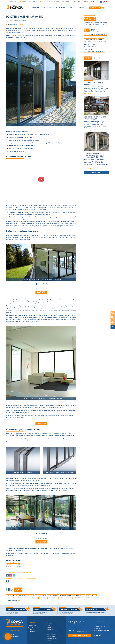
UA (94, 2)
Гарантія (86, 2)
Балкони (49, 627)
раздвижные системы (65, 598)
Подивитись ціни (95, 8)
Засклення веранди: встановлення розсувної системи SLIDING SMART (94, 155)
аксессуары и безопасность (99, 35)
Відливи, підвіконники (52, 633)
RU (97, 2)
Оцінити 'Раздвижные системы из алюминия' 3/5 (13, 564)
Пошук (107, 8)
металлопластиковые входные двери (94, 52)
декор (88, 596)
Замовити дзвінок (18, 610)
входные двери (11, 596)
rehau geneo (43, 598)
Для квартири (35, 8)
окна (20, 598)
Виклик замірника (45, 610)
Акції (71, 8)
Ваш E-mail (71, 631)
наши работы (97, 598)
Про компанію (12, 2)
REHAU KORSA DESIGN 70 (91, 47)
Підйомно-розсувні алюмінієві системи (96, 23)
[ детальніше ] (87, 94)
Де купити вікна (81, 8)
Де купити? (97, 610)
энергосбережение (79, 598)
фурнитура (27, 598)
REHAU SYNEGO (22, 596)
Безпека (49, 640)
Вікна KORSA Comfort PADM (54, 622)
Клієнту (31, 624)
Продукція (33, 622)
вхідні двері (96, 44)
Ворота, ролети (51, 629)
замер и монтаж (12, 598)
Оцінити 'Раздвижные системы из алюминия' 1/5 (8, 564)
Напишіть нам (97, 628)
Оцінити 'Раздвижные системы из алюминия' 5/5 (19, 564)
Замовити (41, 292)
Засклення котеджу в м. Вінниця (93, 83)
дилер (87, 35)
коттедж (31, 596)
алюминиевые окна (90, 37)
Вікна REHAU (50, 624)
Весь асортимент (61, 8)
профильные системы (13, 600)
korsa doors (88, 42)
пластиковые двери (90, 49)
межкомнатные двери (67, 596)
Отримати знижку (71, 610)
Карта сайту (32, 631)
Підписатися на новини (79, 635)
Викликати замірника (99, 626)
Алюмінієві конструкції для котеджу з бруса (95, 118)
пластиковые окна (53, 596)
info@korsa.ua (15, 631)
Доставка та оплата (76, 2)
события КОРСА (80, 596)
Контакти (23, 2)
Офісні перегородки (52, 635)
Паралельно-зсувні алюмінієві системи (96, 24)
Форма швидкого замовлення (102, 631)
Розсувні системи (51, 636)
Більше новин (96, 172)
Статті (31, 629)
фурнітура (87, 44)
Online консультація (99, 622)
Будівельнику (33, 626)
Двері (49, 626)
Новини (21, 24)
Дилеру (31, 628)
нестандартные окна (90, 39)
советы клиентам (40, 596)
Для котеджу (47, 8)
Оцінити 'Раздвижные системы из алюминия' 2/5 (11, 564)
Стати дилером (65, 2)
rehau (94, 596)
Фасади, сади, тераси (52, 638)
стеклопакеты (53, 598)
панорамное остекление (100, 42)
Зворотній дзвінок (99, 624)
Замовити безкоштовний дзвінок (49, 2)
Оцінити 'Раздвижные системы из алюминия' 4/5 (16, 564)
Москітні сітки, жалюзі (53, 631)
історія (101, 39)
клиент (89, 598)
